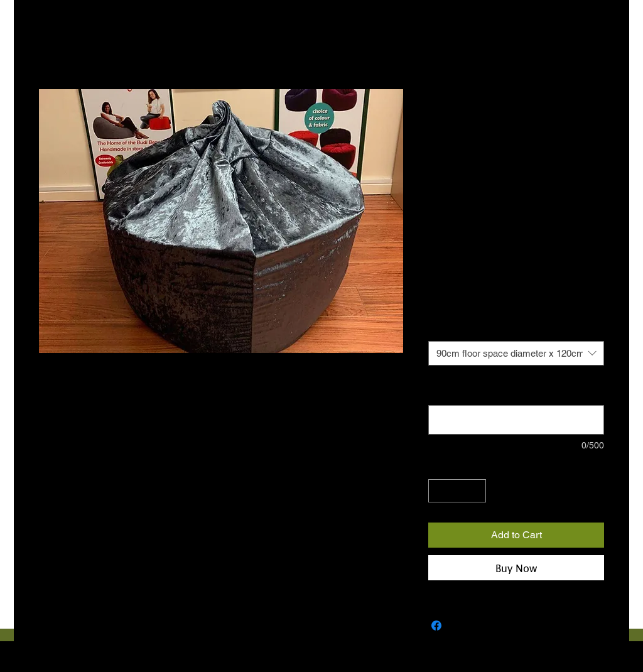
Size (440, 329)
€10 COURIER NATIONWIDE (486, 277)
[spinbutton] (457, 491)
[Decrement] (438, 491)
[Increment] (476, 491)
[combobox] (516, 353)
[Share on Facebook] (436, 626)
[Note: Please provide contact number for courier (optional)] (516, 420)
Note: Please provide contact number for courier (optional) (508, 387)
